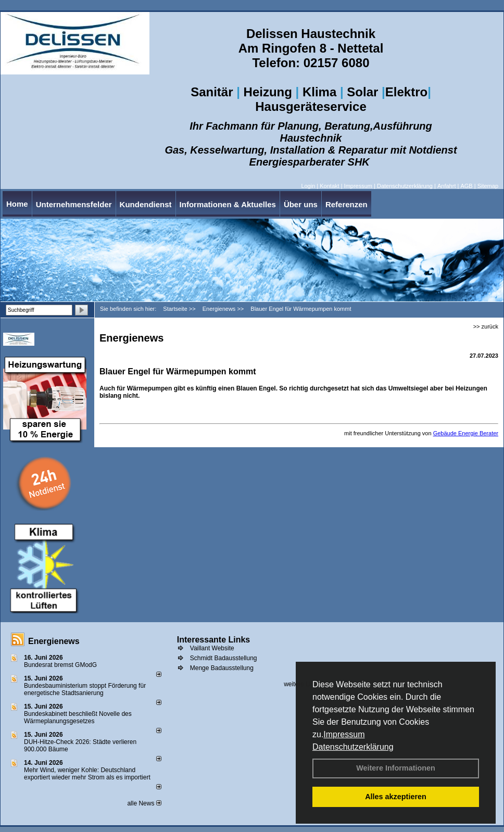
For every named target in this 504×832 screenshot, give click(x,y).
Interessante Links (214, 640)
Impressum (344, 734)
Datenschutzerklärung (353, 747)
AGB (466, 186)
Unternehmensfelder (74, 204)
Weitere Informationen (396, 768)
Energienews (54, 641)
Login (308, 186)
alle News (144, 803)
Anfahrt (446, 186)
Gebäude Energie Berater (466, 433)
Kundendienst (146, 204)
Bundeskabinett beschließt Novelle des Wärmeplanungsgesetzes (78, 717)
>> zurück (486, 326)
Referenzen (346, 204)
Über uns (301, 204)
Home (17, 204)
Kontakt (329, 186)
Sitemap (488, 186)
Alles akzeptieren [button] (396, 797)
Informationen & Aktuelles (228, 204)
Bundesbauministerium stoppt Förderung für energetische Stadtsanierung (85, 689)
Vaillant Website (212, 648)
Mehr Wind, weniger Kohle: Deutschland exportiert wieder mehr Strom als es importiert (87, 774)
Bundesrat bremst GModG (60, 665)
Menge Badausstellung (222, 668)
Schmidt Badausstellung (224, 658)
